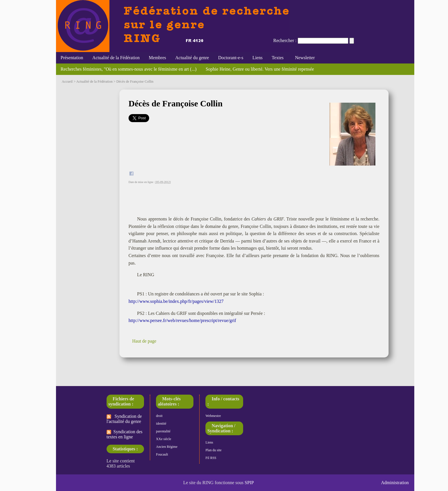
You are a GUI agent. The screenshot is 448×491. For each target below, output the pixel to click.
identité (161, 424)
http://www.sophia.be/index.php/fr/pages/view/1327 (176, 301)
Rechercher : (285, 40)
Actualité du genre (192, 58)
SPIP (249, 483)
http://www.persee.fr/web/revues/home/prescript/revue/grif (182, 320)
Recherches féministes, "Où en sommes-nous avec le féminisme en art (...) (129, 69)
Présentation (72, 58)
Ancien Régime (167, 447)
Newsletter (304, 58)
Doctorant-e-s (231, 58)
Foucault (162, 454)
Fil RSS (211, 458)
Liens (257, 58)
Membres (157, 58)
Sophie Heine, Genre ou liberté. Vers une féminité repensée (260, 69)
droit (159, 416)
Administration (395, 483)
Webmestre (213, 416)
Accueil (67, 81)
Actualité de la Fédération (116, 58)
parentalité (163, 431)
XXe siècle (164, 439)
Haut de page (144, 341)
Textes (278, 58)
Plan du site (213, 450)
